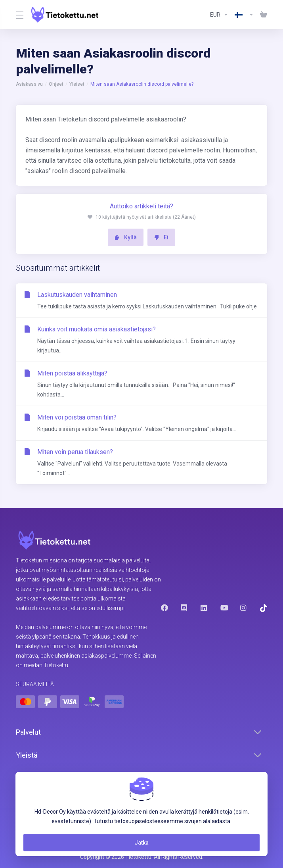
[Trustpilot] (264, 608)
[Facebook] (164, 608)
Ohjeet (56, 84)
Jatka (141, 843)
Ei (161, 237)
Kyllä (126, 237)
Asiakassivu (29, 84)
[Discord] (184, 608)
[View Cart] (262, 15)
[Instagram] (244, 608)
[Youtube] (224, 608)
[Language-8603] (244, 15)
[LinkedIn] (204, 608)
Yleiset (77, 84)
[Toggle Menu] (19, 15)
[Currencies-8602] (219, 15)
